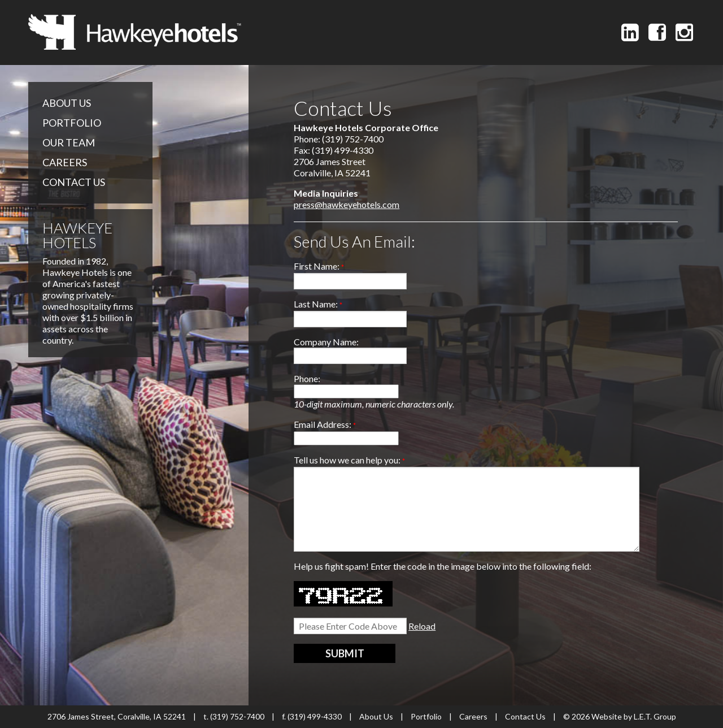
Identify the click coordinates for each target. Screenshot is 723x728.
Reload (422, 626)
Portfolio (72, 123)
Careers (65, 162)
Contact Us (74, 182)
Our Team (69, 142)
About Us (67, 103)
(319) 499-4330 (315, 716)
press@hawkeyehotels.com (347, 204)
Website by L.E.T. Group (634, 716)
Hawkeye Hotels (135, 32)
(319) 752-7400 (237, 716)
